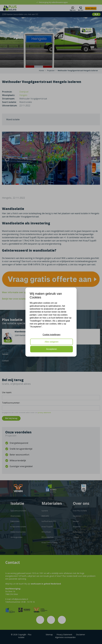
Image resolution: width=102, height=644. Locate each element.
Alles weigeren (52, 342)
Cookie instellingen (52, 335)
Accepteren (52, 349)
